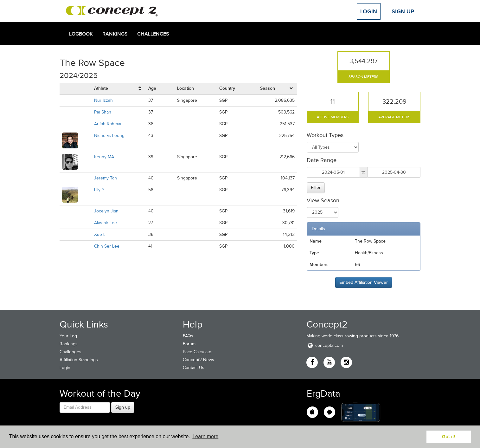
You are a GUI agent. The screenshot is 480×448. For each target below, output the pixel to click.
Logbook (81, 34)
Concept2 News (198, 360)
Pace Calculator (198, 352)
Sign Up (403, 11)
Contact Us (194, 368)
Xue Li (100, 234)
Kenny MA (104, 157)
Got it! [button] (449, 437)
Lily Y (99, 190)
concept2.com (325, 345)
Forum (189, 344)
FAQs (188, 336)
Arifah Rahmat (108, 124)
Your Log (68, 336)
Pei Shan (103, 112)
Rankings (115, 34)
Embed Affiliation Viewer (364, 282)
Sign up (123, 407)
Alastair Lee (106, 223)
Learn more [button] (205, 436)
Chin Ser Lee (107, 246)
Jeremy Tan (106, 178)
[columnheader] (119, 89)
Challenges (153, 34)
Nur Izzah (103, 100)
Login (369, 11)
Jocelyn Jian (106, 211)
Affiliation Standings (79, 360)
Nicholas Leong (109, 136)
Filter (316, 187)
